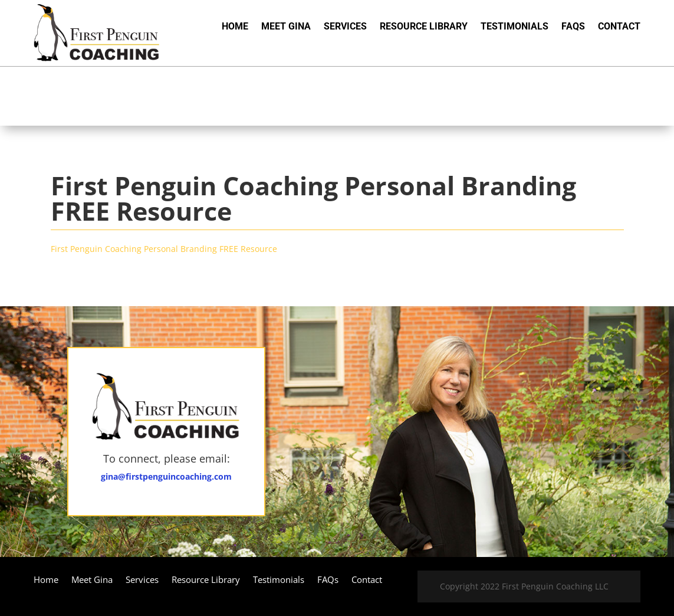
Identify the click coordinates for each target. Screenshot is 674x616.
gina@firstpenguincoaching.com (166, 476)
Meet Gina (286, 27)
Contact (619, 27)
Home (235, 27)
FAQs (573, 27)
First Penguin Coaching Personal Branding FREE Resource (164, 249)
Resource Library (424, 27)
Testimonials (514, 27)
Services (345, 27)
